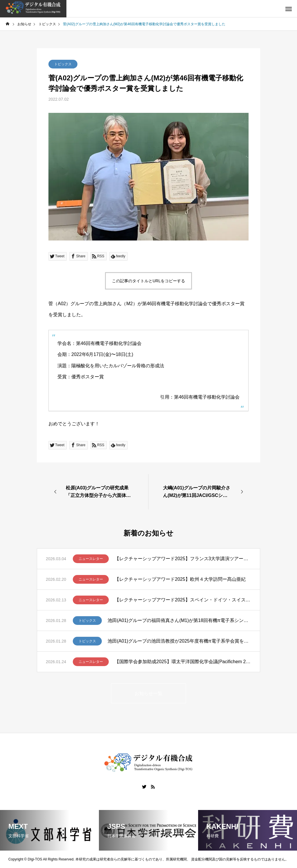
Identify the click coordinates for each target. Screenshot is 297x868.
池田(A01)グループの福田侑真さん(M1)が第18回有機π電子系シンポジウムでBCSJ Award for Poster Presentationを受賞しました (179, 620)
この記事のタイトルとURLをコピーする (148, 281)
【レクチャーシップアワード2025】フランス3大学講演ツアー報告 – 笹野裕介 (183, 559)
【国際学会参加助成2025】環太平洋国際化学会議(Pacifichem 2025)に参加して (183, 662)
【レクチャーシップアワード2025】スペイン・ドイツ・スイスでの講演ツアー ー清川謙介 (183, 600)
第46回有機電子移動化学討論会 (207, 397)
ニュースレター (91, 559)
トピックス (63, 64)
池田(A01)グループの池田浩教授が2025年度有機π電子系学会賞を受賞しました (179, 641)
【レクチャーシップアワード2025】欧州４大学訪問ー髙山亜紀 (180, 579)
